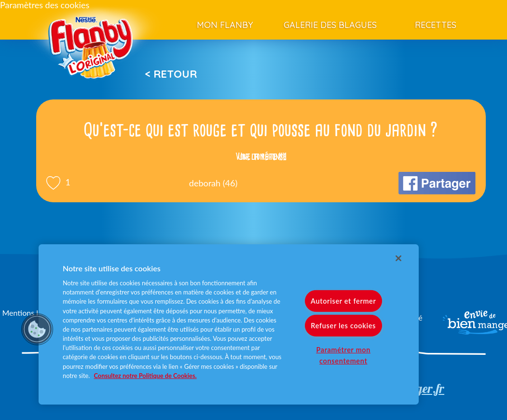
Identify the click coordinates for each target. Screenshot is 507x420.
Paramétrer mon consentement (343, 355)
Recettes (436, 25)
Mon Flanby (225, 25)
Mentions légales (30, 313)
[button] (37, 329)
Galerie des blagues (330, 25)
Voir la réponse (261, 156)
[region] (229, 324)
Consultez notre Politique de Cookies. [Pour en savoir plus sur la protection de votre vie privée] (145, 376)
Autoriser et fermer (343, 301)
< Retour (171, 74)
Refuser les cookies (343, 326)
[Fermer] (398, 258)
